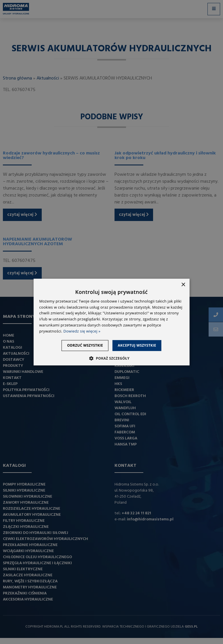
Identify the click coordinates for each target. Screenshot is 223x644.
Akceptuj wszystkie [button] (140, 345)
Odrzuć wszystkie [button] (82, 345)
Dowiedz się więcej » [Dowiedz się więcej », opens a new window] (82, 331)
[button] (111, 358)
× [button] (183, 285)
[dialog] (111, 322)
